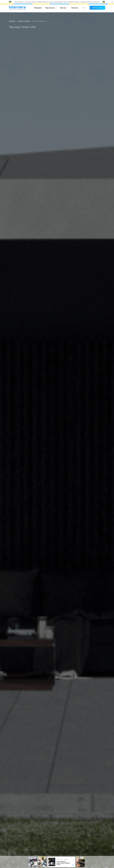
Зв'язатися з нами (97, 8)
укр (83, 8)
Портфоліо (38, 8)
